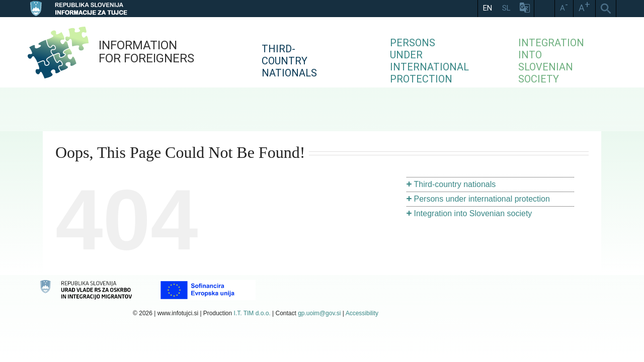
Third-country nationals (455, 184)
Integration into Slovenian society (473, 213)
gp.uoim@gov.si (319, 313)
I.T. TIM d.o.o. (252, 313)
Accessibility (362, 313)
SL (506, 8)
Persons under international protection (482, 199)
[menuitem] (327, 52)
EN (488, 8)
